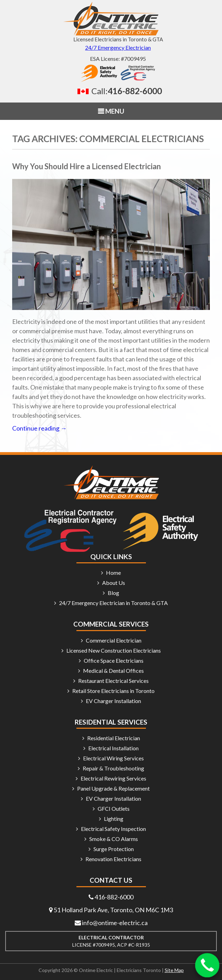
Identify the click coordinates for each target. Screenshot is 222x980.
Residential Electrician (114, 738)
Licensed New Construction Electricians (114, 650)
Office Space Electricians (114, 660)
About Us (114, 583)
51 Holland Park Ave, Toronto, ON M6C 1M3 (113, 910)
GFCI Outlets (114, 808)
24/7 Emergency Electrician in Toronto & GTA (113, 603)
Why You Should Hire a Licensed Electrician (87, 166)
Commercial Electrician (114, 640)
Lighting (114, 819)
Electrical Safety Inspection (113, 829)
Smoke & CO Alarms (114, 839)
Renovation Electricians (113, 859)
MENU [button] (114, 111)
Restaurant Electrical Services (113, 681)
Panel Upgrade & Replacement (113, 788)
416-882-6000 (114, 897)
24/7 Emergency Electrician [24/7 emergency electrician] (118, 47)
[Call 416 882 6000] (118, 91)
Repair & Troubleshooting (113, 768)
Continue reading (39, 428)
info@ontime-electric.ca (115, 923)
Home (113, 573)
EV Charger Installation (113, 701)
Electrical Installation (113, 748)
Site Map (174, 970)
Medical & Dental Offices (113, 671)
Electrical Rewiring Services (113, 778)
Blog (113, 593)
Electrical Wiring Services (113, 758)
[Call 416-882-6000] (207, 965)
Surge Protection (114, 849)
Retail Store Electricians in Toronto (113, 691)
